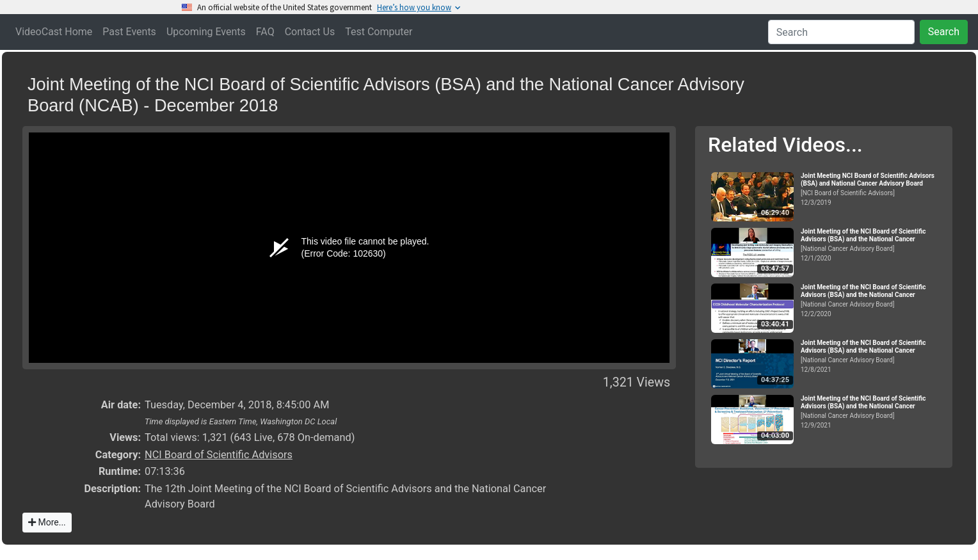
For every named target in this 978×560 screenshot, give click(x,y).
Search (944, 32)
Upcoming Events (206, 32)
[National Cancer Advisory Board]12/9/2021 (871, 412)
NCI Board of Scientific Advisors (219, 455)
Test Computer (379, 32)
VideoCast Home (54, 32)
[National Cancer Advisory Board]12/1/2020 (871, 245)
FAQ (265, 32)
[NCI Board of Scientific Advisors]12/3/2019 (871, 189)
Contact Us (310, 32)
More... (47, 522)
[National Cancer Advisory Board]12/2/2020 (871, 300)
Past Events (129, 32)
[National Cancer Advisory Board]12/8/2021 (871, 356)
